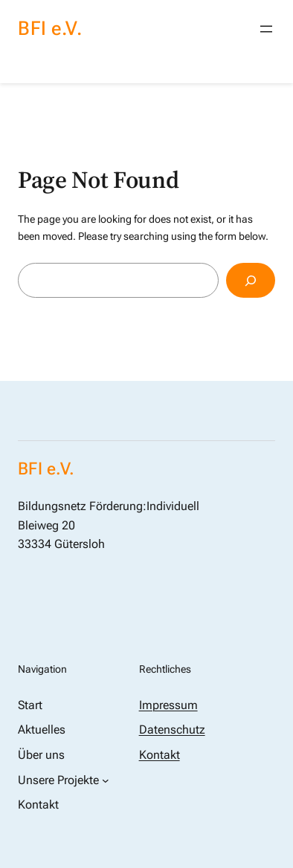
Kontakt (160, 755)
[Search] (251, 280)
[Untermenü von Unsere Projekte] (106, 780)
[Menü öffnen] (266, 29)
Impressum (168, 705)
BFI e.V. (50, 28)
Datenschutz (172, 730)
